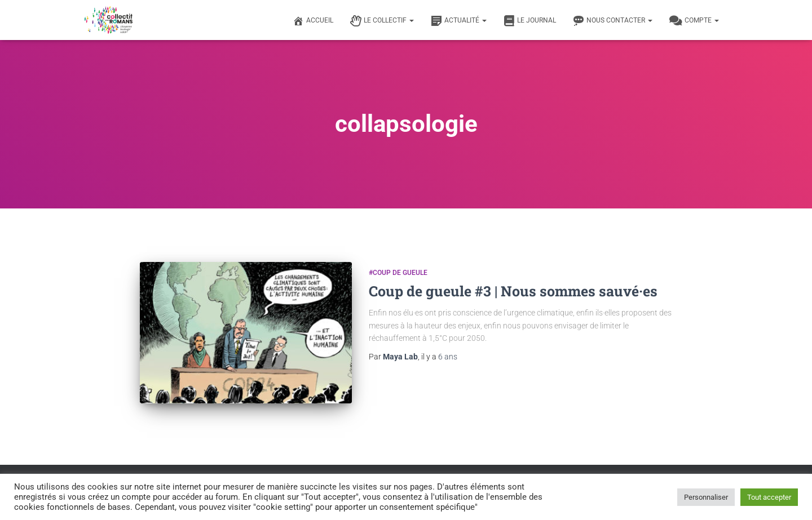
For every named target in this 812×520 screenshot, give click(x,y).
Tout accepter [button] (769, 497)
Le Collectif (382, 21)
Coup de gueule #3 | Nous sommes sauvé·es (513, 291)
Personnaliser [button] (706, 497)
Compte (694, 21)
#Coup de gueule (398, 273)
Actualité (459, 21)
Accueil (313, 21)
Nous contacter (613, 21)
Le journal (530, 21)
